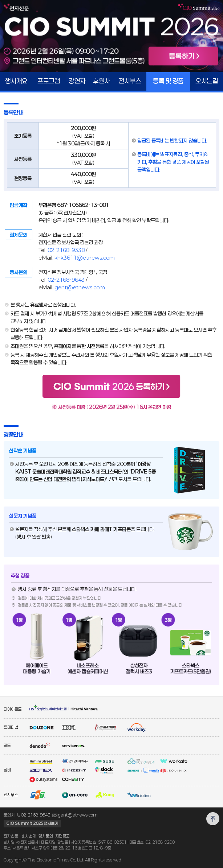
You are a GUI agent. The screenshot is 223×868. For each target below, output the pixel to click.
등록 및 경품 (168, 81)
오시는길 (207, 81)
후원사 (102, 81)
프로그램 (49, 81)
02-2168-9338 (66, 250)
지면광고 (62, 836)
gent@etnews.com (80, 287)
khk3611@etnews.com (85, 258)
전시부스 (130, 81)
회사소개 (29, 836)
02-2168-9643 (66, 280)
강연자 (77, 81)
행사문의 (46, 836)
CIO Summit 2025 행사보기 (32, 823)
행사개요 (16, 81)
